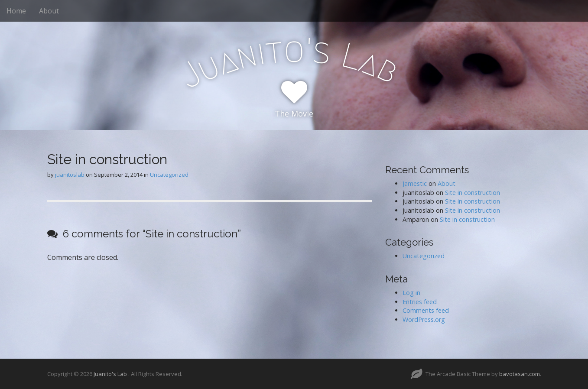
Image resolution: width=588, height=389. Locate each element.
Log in (411, 293)
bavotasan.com (520, 374)
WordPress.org (424, 319)
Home (16, 11)
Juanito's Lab (111, 374)
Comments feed (426, 310)
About (49, 11)
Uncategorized (169, 175)
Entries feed (420, 302)
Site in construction (473, 193)
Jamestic (415, 183)
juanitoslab (70, 175)
